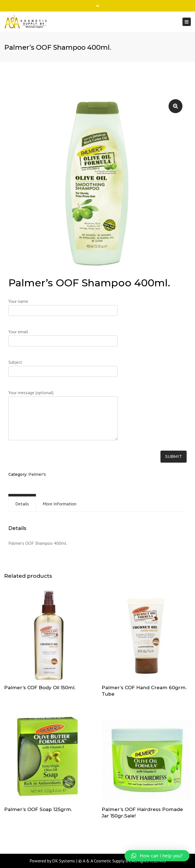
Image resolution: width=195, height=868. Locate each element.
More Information (59, 504)
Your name (63, 309)
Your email (63, 340)
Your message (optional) (63, 418)
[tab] (22, 504)
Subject (63, 370)
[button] (157, 856)
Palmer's (37, 474)
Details (22, 504)
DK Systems (64, 861)
